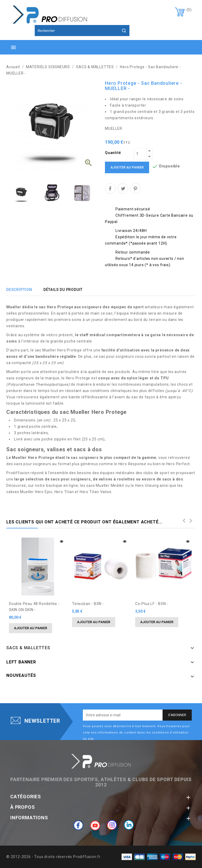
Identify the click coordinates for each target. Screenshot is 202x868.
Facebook (78, 825)
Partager (110, 189)
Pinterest (135, 189)
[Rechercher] (82, 31)
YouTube (95, 825)
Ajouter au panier (127, 167)
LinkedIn (129, 825)
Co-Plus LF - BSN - (152, 604)
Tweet (123, 189)
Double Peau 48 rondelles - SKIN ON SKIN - (34, 607)
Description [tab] (19, 290)
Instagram (112, 825)
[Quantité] (140, 154)
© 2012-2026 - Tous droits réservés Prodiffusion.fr (54, 857)
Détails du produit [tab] (63, 290)
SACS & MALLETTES (28, 648)
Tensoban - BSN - (88, 604)
